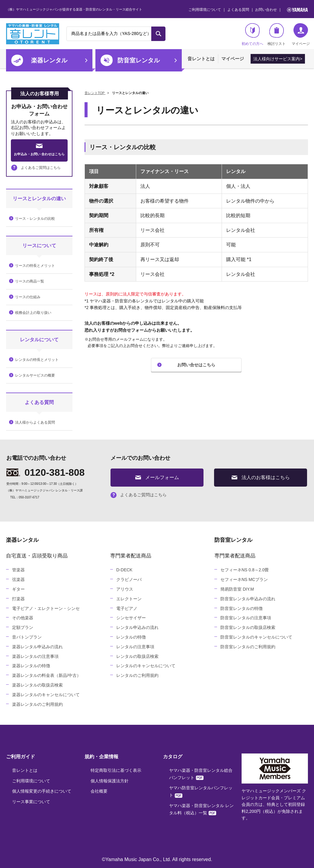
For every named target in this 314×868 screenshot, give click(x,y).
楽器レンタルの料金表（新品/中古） (46, 675)
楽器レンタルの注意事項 (35, 656)
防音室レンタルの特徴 (242, 608)
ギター (18, 589)
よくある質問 (238, 10)
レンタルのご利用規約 (137, 675)
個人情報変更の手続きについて (42, 791)
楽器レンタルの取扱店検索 (37, 685)
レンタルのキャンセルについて (146, 666)
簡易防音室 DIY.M (237, 589)
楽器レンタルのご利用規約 (37, 704)
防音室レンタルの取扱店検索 (248, 627)
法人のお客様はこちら (261, 477)
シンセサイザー (131, 618)
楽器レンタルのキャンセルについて (46, 695)
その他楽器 (23, 618)
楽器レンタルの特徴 (31, 666)
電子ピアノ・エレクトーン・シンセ (46, 608)
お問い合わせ (266, 10)
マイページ (233, 59)
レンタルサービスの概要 (35, 375)
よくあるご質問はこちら (36, 168)
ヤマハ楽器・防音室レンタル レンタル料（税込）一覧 (201, 809)
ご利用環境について (205, 10)
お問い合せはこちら (196, 365)
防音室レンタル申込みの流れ (248, 599)
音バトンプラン (27, 637)
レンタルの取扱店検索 (137, 656)
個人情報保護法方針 (110, 781)
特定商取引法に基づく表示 (116, 770)
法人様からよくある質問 (35, 422)
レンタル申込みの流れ (137, 627)
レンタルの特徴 (131, 637)
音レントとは (201, 59)
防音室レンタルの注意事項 (246, 618)
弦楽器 (18, 579)
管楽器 (18, 570)
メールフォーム (157, 477)
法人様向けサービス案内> (278, 59)
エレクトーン (129, 599)
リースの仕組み (28, 297)
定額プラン (23, 627)
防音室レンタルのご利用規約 (248, 647)
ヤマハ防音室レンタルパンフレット (201, 791)
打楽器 (18, 599)
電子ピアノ (127, 608)
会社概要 (99, 791)
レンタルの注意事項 (135, 647)
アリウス (125, 589)
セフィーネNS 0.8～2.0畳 (245, 570)
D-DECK (124, 570)
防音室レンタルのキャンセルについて (256, 637)
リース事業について (31, 802)
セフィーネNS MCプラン (244, 579)
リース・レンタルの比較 (35, 219)
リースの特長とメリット (35, 266)
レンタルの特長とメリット (37, 360)
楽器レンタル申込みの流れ (37, 647)
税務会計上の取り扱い (33, 313)
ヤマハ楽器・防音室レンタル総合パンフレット (201, 774)
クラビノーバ (129, 579)
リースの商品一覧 (30, 281)
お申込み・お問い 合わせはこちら (39, 150)
